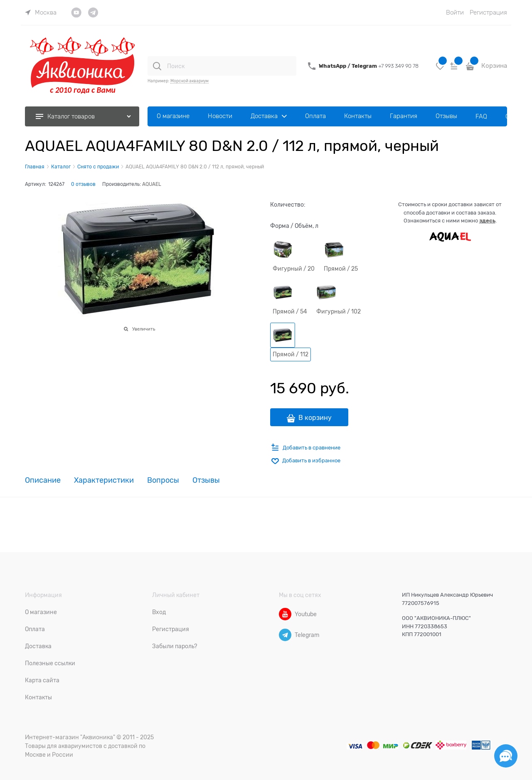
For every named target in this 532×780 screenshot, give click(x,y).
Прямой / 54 (290, 311)
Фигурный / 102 (339, 311)
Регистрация (488, 12)
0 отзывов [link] (83, 184)
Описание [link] (43, 480)
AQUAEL (152, 184)
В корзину (315, 418)
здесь (487, 221)
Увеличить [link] (144, 329)
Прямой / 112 (291, 354)
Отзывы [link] (206, 480)
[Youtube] (285, 614)
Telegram (365, 66)
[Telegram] (285, 635)
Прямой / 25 (341, 269)
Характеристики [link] (104, 480)
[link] (41, 12)
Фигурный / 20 (294, 269)
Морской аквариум (190, 81)
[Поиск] (157, 66)
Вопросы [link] (163, 480)
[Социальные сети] (506, 756)
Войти (455, 12)
